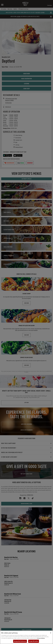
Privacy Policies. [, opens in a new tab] (41, 638)
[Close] (51, 633)
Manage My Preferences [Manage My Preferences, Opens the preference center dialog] (20, 641)
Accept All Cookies (34, 641)
